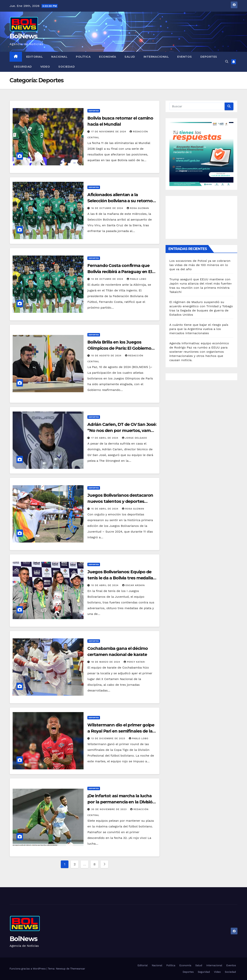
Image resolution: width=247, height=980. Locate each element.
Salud (130, 57)
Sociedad (67, 67)
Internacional (156, 57)
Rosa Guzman (138, 208)
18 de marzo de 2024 (106, 662)
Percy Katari (134, 662)
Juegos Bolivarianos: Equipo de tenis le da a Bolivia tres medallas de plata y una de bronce (121, 578)
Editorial (35, 57)
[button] (227, 62)
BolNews (23, 36)
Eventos (185, 57)
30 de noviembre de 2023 (109, 809)
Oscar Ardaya (134, 585)
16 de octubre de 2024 (108, 208)
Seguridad (23, 67)
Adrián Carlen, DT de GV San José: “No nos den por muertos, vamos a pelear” (122, 431)
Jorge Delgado (135, 438)
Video (45, 67)
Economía (108, 57)
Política (83, 57)
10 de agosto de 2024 (107, 356)
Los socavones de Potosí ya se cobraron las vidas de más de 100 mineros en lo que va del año (200, 265)
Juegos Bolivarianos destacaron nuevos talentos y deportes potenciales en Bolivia (120, 501)
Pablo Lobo (136, 279)
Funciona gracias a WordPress (28, 969)
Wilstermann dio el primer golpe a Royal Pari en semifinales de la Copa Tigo (121, 731)
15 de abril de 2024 (105, 509)
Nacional (59, 57)
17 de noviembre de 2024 (109, 132)
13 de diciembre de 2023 (109, 738)
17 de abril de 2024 (105, 438)
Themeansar (78, 969)
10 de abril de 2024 (105, 585)
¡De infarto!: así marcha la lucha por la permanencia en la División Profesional (121, 802)
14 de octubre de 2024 (108, 279)
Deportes (209, 57)
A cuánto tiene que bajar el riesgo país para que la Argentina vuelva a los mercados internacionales (199, 329)
